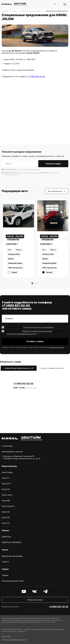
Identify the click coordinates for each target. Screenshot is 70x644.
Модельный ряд (9, 466)
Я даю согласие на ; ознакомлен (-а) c (31, 174)
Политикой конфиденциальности (22, 334)
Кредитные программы (12, 556)
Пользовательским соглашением (28, 169)
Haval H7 (6, 523)
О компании (7, 446)
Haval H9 (6, 489)
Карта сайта (6, 636)
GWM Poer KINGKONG (11, 542)
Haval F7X (6, 484)
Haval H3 (6, 512)
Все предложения (57, 191)
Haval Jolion (7, 495)
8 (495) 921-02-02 (59, 607)
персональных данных (56, 347)
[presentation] (3, 238)
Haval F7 (6, 478)
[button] (32, 283)
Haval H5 (6, 517)
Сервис (5, 575)
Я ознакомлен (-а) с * (22, 169)
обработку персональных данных (28, 173)
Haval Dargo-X (8, 506)
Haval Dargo (7, 472)
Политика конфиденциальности (14, 640)
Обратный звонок (35, 600)
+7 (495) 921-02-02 (36, 76)
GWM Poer (6, 537)
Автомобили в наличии (12, 452)
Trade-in (5, 562)
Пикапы (5, 530)
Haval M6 (6, 501)
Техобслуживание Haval (13, 581)
